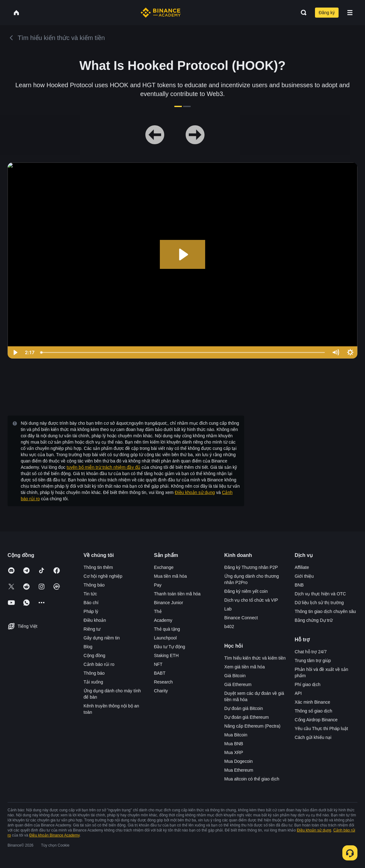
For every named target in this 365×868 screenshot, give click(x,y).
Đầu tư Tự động (169, 647)
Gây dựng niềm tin (102, 638)
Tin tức (90, 594)
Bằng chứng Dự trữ (314, 620)
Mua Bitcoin (236, 735)
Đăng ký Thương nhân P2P (251, 567)
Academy (163, 620)
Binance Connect (241, 618)
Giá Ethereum (238, 684)
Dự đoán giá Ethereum (247, 717)
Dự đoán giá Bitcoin (244, 708)
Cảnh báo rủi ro (99, 664)
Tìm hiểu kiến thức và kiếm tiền (255, 658)
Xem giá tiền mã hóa (245, 667)
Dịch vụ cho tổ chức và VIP (251, 600)
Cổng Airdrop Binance (316, 720)
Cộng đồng (95, 655)
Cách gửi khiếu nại (313, 737)
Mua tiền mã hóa (170, 576)
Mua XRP (234, 752)
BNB (299, 585)
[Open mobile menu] (350, 13)
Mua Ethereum (239, 770)
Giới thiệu (304, 576)
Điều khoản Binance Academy (54, 835)
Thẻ (158, 611)
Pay (158, 585)
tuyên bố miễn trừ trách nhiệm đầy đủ (104, 467)
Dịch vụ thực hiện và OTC (320, 594)
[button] (350, 13)
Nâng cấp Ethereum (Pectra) (252, 726)
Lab (228, 609)
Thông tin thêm (98, 567)
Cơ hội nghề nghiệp (103, 576)
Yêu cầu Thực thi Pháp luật (321, 729)
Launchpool (165, 638)
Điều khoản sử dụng (195, 492)
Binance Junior (168, 603)
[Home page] (161, 13)
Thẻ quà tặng (167, 629)
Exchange (164, 567)
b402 (229, 627)
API (298, 693)
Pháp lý (91, 611)
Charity (161, 691)
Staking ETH (166, 655)
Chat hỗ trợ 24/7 (311, 652)
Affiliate (302, 567)
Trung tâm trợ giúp (313, 661)
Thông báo (94, 585)
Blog (88, 647)
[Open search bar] (302, 13)
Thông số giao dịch (313, 711)
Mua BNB (234, 744)
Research (163, 682)
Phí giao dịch (307, 684)
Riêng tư (92, 629)
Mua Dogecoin (239, 761)
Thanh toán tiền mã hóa (177, 594)
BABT (160, 673)
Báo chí (91, 603)
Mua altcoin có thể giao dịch (252, 779)
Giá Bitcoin (235, 676)
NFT (158, 664)
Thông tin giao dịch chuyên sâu (325, 611)
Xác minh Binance (312, 702)
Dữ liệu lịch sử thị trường (319, 603)
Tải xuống (93, 682)
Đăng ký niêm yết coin (246, 591)
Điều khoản (95, 620)
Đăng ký (327, 13)
